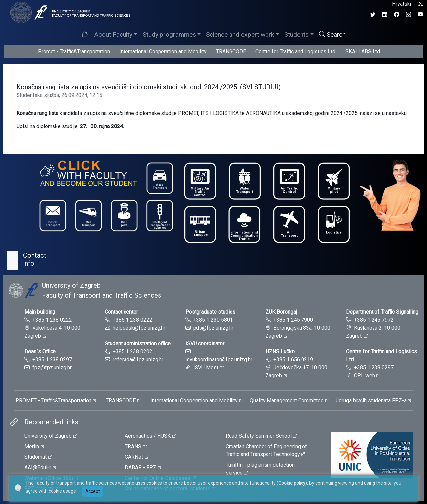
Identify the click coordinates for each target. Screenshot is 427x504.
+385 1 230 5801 (213, 320)
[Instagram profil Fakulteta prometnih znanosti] (409, 14)
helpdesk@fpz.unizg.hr (139, 328)
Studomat (36, 457)
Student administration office (138, 344)
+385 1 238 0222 (52, 320)
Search (332, 35)
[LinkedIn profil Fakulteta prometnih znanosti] (385, 14)
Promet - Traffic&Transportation (74, 51)
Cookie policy (292, 483)
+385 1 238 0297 (52, 360)
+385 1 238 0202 (132, 352)
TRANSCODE (231, 51)
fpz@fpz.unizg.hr (52, 367)
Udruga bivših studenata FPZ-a (371, 400)
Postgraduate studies (210, 312)
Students (297, 35)
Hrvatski (402, 4)
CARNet (134, 457)
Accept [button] (93, 491)
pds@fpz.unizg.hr (213, 328)
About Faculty (113, 35)
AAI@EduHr (38, 468)
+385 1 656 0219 (293, 360)
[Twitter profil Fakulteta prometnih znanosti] (373, 14)
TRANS (133, 446)
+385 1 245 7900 (293, 320)
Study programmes (169, 35)
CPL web (365, 375)
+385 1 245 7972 (374, 320)
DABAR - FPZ (141, 468)
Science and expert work (240, 35)
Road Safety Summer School (259, 436)
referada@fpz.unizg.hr (138, 360)
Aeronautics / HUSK (148, 436)
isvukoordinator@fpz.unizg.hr (219, 360)
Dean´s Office (40, 352)
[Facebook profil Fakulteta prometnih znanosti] (397, 14)
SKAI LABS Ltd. (363, 51)
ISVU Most (206, 367)
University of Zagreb (48, 436)
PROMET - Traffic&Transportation (53, 400)
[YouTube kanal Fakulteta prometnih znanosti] (420, 14)
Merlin (32, 446)
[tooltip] (69, 12)
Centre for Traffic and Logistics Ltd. (296, 51)
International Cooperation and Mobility (163, 51)
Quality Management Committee (287, 400)
